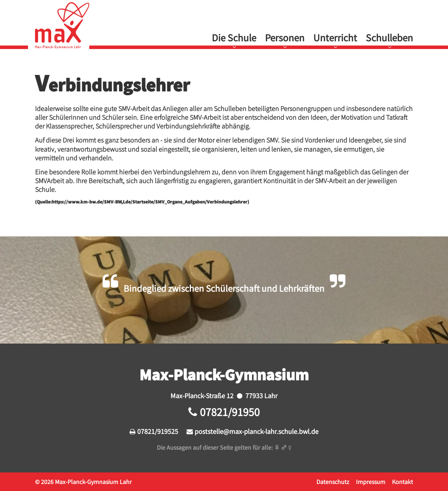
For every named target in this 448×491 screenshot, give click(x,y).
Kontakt (402, 482)
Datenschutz (333, 482)
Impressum (371, 482)
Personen (285, 37)
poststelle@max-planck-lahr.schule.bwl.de (257, 431)
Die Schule (234, 37)
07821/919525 (158, 431)
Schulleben (389, 37)
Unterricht (335, 37)
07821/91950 (230, 412)
